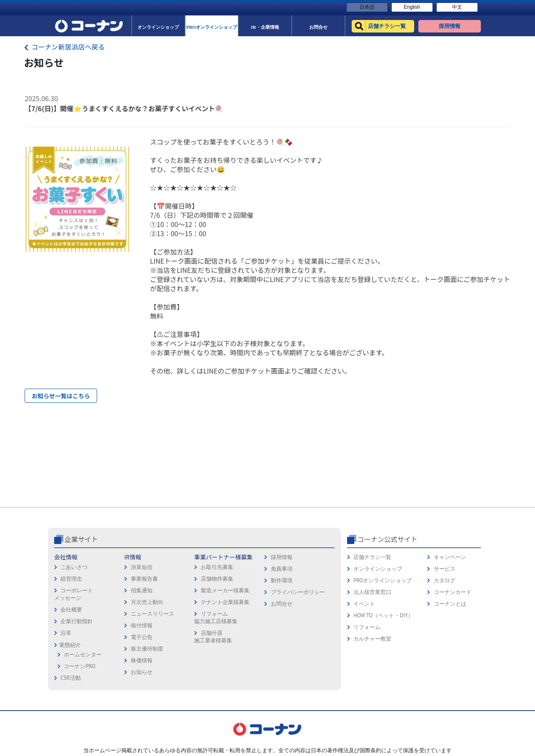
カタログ (445, 580)
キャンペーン (450, 557)
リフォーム (367, 627)
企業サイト (81, 539)
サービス (445, 569)
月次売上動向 (147, 602)
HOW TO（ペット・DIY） (383, 615)
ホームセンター (83, 655)
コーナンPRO (79, 666)
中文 (457, 7)
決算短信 (142, 567)
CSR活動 (70, 678)
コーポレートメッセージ (74, 594)
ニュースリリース (152, 614)
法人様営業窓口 (372, 592)
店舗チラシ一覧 (372, 557)
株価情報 (142, 660)
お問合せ (282, 604)
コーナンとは (450, 604)
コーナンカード (453, 592)
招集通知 (142, 590)
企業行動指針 (77, 621)
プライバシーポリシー (298, 592)
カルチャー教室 (372, 639)
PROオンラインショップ (382, 580)
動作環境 (282, 580)
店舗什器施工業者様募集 (213, 637)
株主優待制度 (147, 649)
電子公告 (142, 637)
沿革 (66, 633)
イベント (364, 604)
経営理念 (71, 579)
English (412, 7)
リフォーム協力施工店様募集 (216, 618)
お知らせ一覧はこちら (61, 396)
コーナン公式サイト (387, 539)
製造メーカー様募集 (225, 590)
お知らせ (142, 672)
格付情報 (142, 625)
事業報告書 (144, 579)
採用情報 (282, 557)
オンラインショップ (378, 569)
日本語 (367, 7)
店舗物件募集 (217, 579)
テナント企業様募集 (225, 602)
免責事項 (282, 569)
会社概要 (71, 610)
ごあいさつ (74, 567)
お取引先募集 (217, 567)
